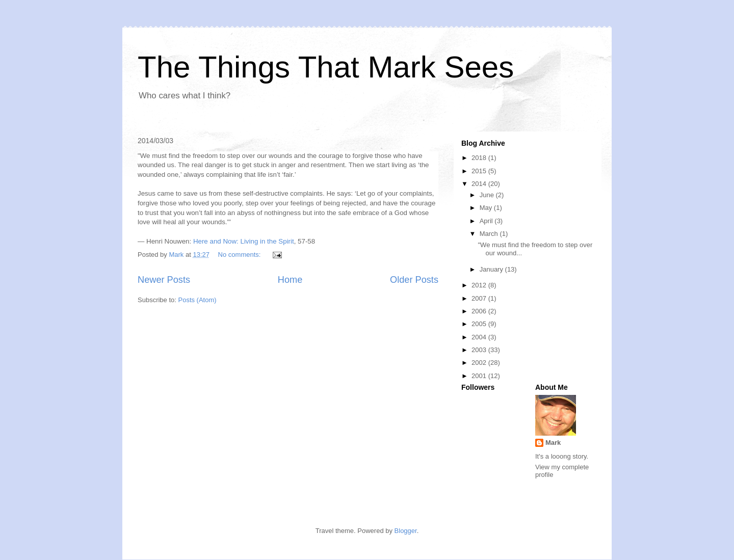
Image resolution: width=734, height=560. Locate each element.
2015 (480, 171)
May (487, 208)
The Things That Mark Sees (326, 67)
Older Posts (414, 280)
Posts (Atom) (198, 300)
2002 (480, 363)
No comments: (240, 255)
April (487, 221)
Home (290, 280)
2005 (480, 324)
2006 (480, 311)
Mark (553, 443)
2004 (480, 337)
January (492, 269)
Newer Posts (164, 280)
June (488, 195)
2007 (480, 298)
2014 (480, 184)
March (490, 234)
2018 (480, 158)
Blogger (406, 531)
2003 (480, 350)
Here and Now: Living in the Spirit (244, 241)
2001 (480, 376)
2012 (480, 285)
